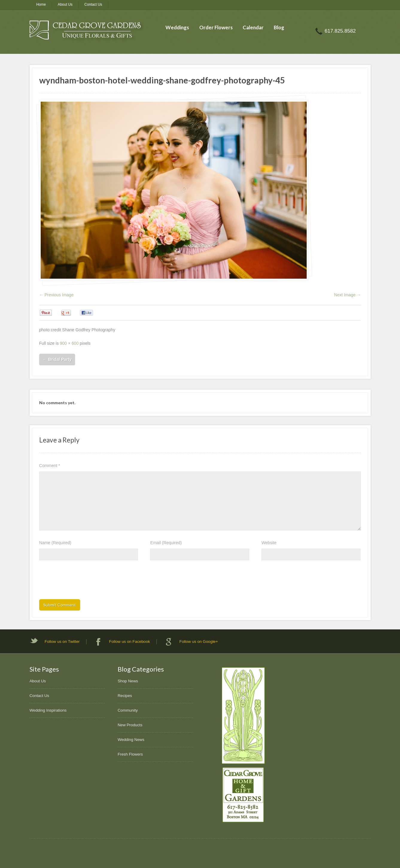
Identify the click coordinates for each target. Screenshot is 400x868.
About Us (65, 4)
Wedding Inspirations (48, 710)
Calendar (253, 27)
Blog (279, 27)
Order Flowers (216, 27)
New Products (130, 725)
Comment (50, 466)
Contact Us (93, 4)
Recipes (125, 696)
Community (128, 710)
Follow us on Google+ (199, 642)
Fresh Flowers (130, 754)
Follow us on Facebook (130, 642)
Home (41, 4)
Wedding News (131, 740)
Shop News (128, 681)
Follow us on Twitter (62, 642)
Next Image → (347, 295)
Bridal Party (57, 359)
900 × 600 (69, 343)
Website (269, 543)
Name (55, 543)
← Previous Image (56, 295)
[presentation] (85, 582)
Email (166, 543)
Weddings (177, 27)
